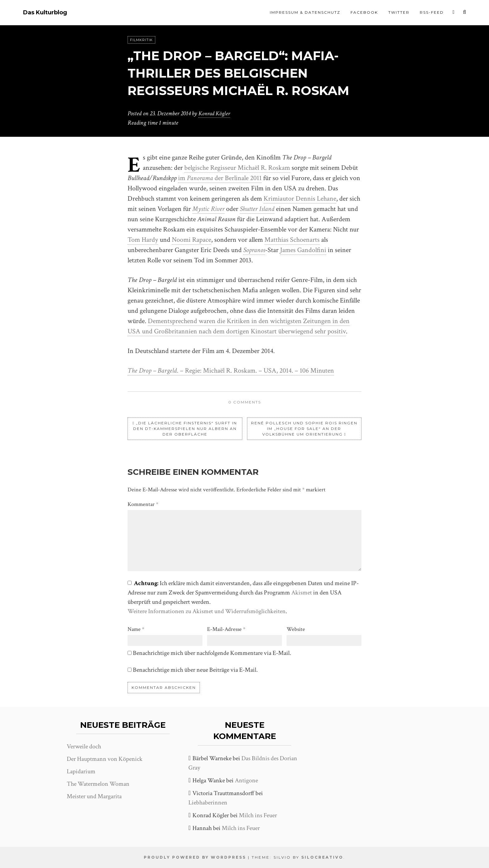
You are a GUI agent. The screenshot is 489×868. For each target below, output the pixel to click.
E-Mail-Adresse (226, 629)
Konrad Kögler (215, 113)
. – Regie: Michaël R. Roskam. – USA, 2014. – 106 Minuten (231, 371)
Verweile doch (84, 746)
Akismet (302, 593)
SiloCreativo (322, 857)
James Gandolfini (303, 250)
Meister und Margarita (94, 796)
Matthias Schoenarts (292, 240)
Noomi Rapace (191, 240)
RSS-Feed (432, 12)
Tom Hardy (143, 240)
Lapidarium (81, 771)
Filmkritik (141, 40)
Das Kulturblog (45, 13)
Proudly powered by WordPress (195, 857)
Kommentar (143, 504)
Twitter (399, 12)
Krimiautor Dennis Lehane (300, 199)
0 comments (245, 402)
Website (296, 629)
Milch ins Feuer (258, 815)
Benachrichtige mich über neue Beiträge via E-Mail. (195, 670)
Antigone (246, 780)
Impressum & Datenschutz (305, 12)
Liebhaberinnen (208, 803)
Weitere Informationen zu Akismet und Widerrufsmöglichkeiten (207, 611)
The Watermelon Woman (98, 784)
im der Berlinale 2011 (220, 178)
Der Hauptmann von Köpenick (105, 759)
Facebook (364, 12)
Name (136, 629)
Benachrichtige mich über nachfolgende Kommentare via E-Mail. (212, 653)
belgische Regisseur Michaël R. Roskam (237, 168)
